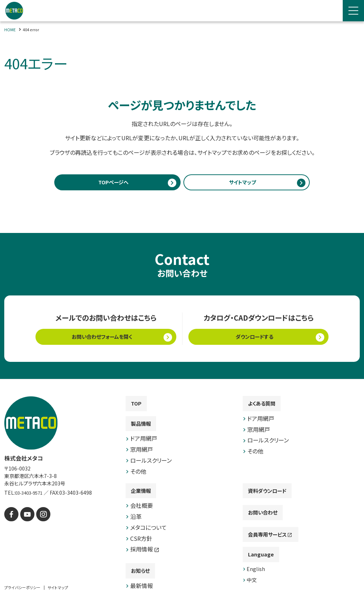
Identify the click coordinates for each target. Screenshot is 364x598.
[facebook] (10, 517)
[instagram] (39, 517)
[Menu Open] (353, 11)
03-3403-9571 (31, 496)
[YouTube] (25, 517)
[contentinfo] (182, 490)
